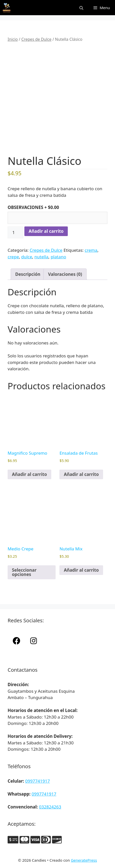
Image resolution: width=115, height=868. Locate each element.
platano (59, 257)
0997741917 (37, 781)
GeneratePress (84, 860)
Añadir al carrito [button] (29, 474)
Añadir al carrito (46, 231)
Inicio (13, 39)
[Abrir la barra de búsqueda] (81, 8)
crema (91, 250)
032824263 (50, 807)
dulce (27, 257)
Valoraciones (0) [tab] (65, 274)
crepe (13, 257)
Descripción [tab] (28, 274)
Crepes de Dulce (36, 39)
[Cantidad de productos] (15, 233)
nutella (42, 257)
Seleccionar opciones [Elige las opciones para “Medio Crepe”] (24, 572)
